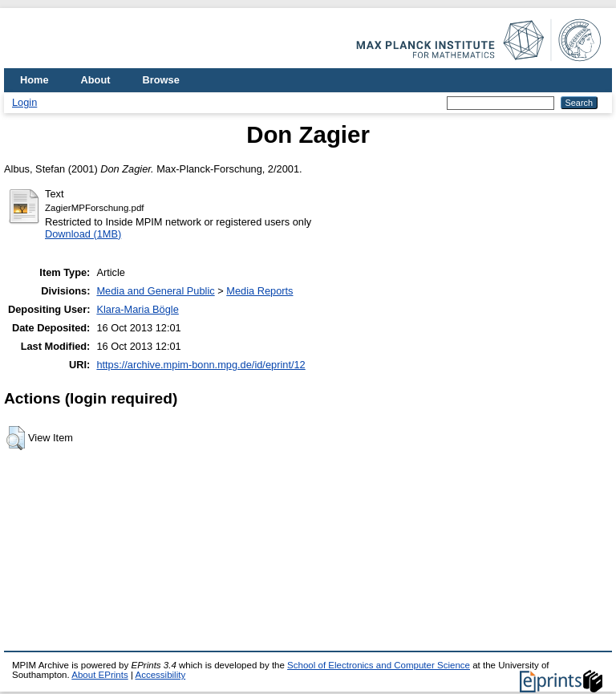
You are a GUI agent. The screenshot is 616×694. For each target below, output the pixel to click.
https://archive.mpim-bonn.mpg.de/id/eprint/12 (201, 365)
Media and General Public (155, 291)
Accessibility (160, 675)
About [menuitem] (96, 80)
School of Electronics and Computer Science (379, 665)
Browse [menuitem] (161, 80)
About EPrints (99, 675)
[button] (16, 438)
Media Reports (259, 291)
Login (24, 102)
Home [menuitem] (34, 80)
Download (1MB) (83, 234)
